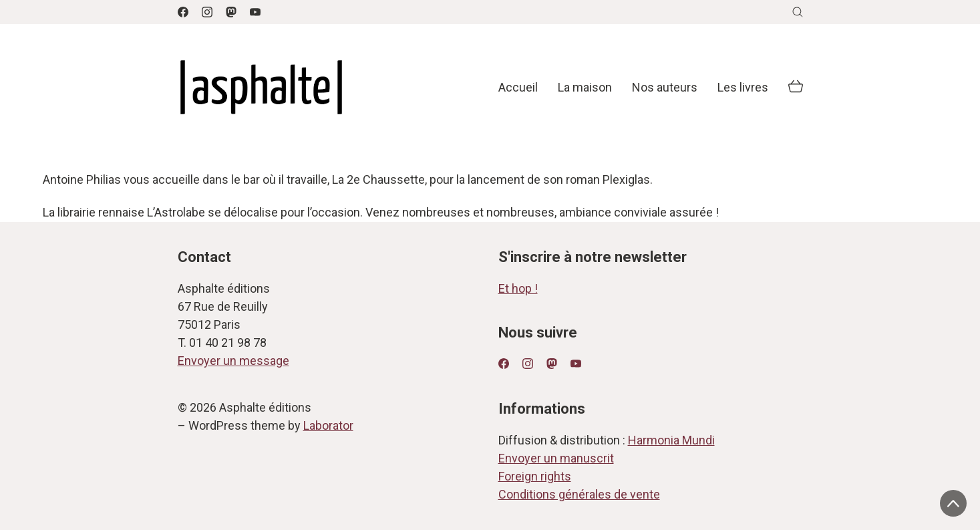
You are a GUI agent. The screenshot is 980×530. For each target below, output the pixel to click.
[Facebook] (183, 12)
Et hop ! (518, 288)
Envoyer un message (233, 361)
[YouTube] (255, 12)
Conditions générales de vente (579, 494)
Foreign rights (535, 476)
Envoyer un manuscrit (556, 458)
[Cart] (796, 88)
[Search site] (798, 12)
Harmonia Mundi (671, 440)
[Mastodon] (231, 12)
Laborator (328, 425)
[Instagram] (207, 12)
